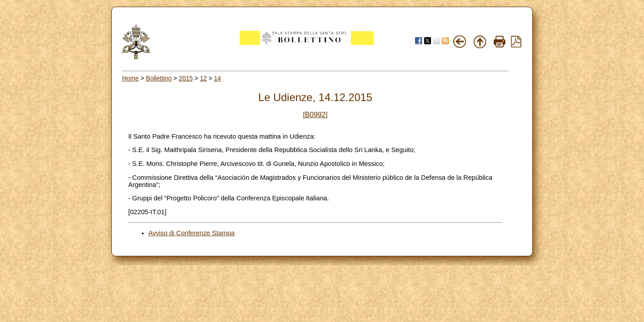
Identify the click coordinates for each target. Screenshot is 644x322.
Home (130, 78)
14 (218, 78)
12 (203, 78)
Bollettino (159, 78)
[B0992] (315, 115)
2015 (186, 78)
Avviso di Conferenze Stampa (192, 233)
